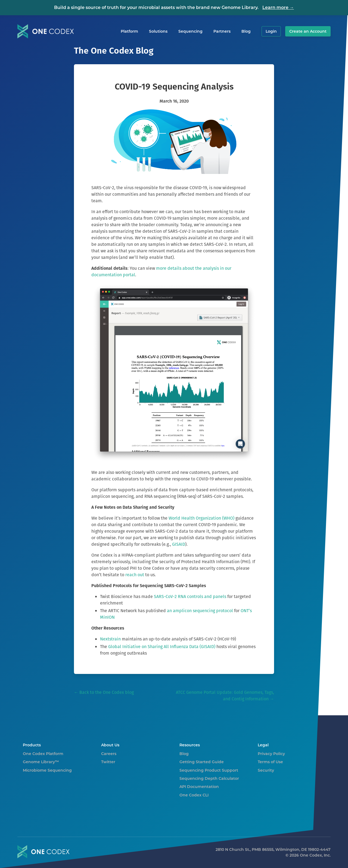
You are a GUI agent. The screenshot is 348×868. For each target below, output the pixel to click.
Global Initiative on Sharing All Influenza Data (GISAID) (162, 647)
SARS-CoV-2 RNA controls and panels (190, 596)
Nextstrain (110, 639)
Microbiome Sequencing (47, 770)
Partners (222, 31)
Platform (129, 31)
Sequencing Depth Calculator (209, 778)
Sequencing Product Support (209, 770)
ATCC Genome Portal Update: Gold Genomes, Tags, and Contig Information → (225, 696)
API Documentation (199, 787)
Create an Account (308, 31)
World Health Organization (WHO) (201, 518)
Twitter (108, 762)
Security (266, 770)
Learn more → (278, 7)
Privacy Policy (271, 754)
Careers (109, 754)
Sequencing (190, 31)
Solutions (158, 31)
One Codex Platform (43, 754)
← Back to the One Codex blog (104, 692)
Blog (246, 31)
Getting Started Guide (202, 762)
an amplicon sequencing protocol (200, 611)
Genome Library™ (41, 762)
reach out (135, 575)
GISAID (179, 544)
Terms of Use (270, 762)
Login (271, 31)
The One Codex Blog (114, 50)
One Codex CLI (194, 795)
